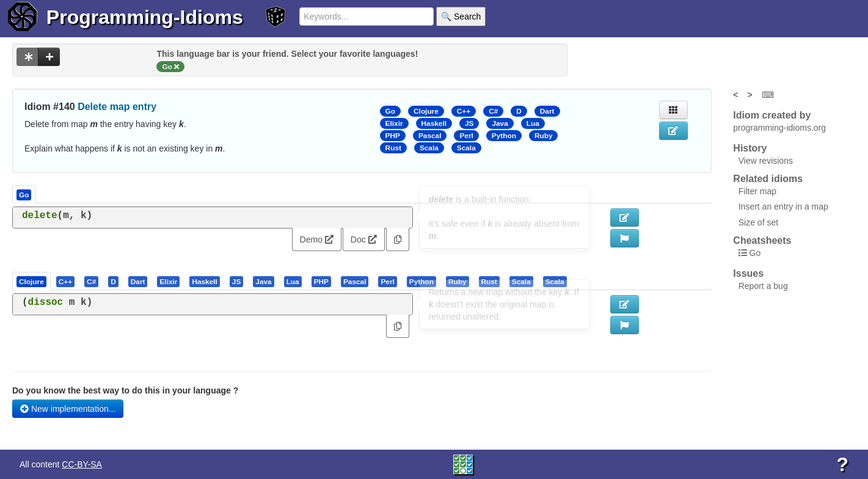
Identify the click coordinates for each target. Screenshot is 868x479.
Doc (364, 239)
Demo (317, 239)
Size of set (758, 222)
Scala (429, 148)
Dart (547, 111)
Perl (466, 136)
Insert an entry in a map (783, 207)
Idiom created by (772, 115)
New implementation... (68, 409)
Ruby (544, 136)
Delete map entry (117, 107)
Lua (533, 123)
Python (504, 136)
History (750, 148)
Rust (393, 148)
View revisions (766, 161)
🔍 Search (461, 16)
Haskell (434, 123)
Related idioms (768, 179)
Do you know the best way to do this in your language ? (125, 390)
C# (493, 111)
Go (390, 111)
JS (469, 123)
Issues (748, 273)
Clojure (426, 111)
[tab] (32, 281)
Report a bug (763, 286)
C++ (464, 111)
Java (500, 123)
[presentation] (31, 281)
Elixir (394, 123)
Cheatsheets (762, 240)
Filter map (757, 191)
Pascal (430, 136)
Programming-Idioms (145, 17)
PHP (393, 136)
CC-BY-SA (82, 464)
